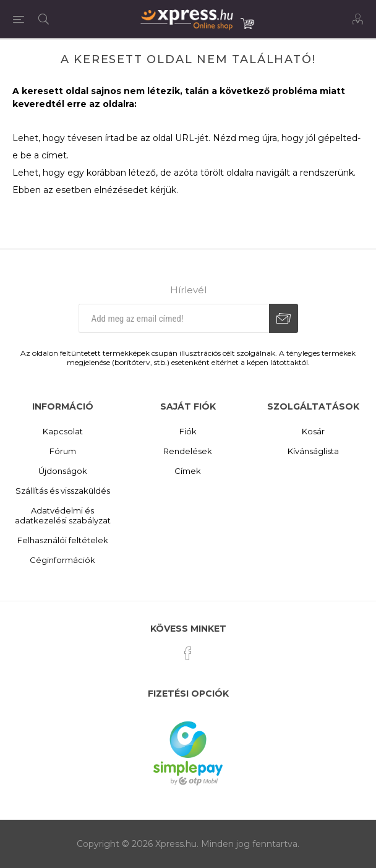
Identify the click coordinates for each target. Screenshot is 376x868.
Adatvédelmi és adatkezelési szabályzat (63, 515)
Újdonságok (63, 471)
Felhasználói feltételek (63, 540)
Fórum (63, 451)
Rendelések (188, 451)
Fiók (188, 431)
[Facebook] (188, 653)
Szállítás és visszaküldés (63, 491)
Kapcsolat (63, 431)
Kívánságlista (313, 451)
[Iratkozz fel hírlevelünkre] (174, 318)
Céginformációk (62, 560)
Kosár (313, 431)
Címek (188, 471)
